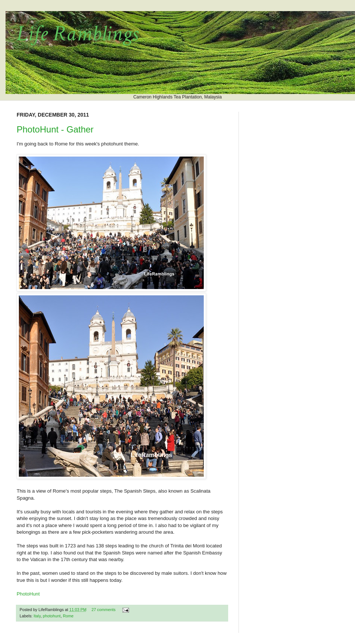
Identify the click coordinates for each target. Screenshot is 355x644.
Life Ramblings (77, 34)
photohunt (52, 616)
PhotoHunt (28, 594)
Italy (37, 616)
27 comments (103, 610)
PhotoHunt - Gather (55, 129)
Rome (68, 616)
